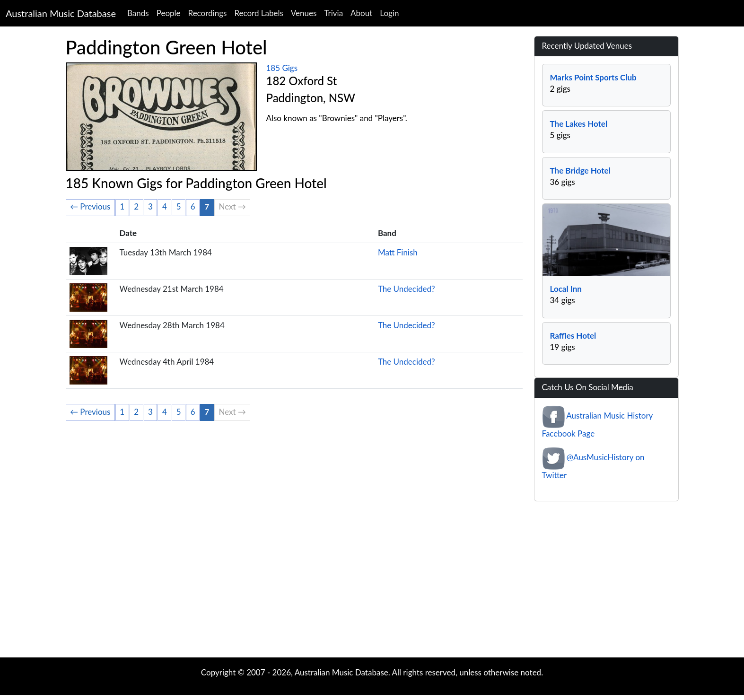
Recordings (208, 13)
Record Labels (258, 13)
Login (389, 13)
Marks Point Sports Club (593, 77)
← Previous (90, 206)
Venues (304, 13)
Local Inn (566, 289)
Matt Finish (398, 252)
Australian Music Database (61, 13)
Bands (138, 13)
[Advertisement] (372, 582)
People (169, 13)
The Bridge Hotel (580, 171)
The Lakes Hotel (579, 124)
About (361, 13)
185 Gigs (282, 68)
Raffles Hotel (573, 336)
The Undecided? (407, 289)
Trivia (333, 13)
